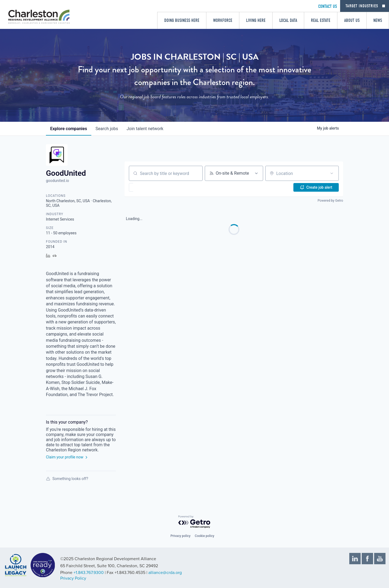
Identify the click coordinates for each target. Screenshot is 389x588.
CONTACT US (328, 6)
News (378, 20)
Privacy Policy (73, 578)
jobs (107, 129)
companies (69, 129)
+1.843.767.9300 (89, 573)
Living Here (256, 20)
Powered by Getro (330, 201)
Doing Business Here (182, 20)
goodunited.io (58, 181)
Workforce (223, 20)
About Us (352, 20)
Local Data (288, 20)
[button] (147, 187)
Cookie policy (204, 536)
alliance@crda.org (165, 573)
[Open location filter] (332, 173)
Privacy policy (180, 536)
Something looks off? (67, 479)
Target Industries (362, 6)
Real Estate (321, 20)
